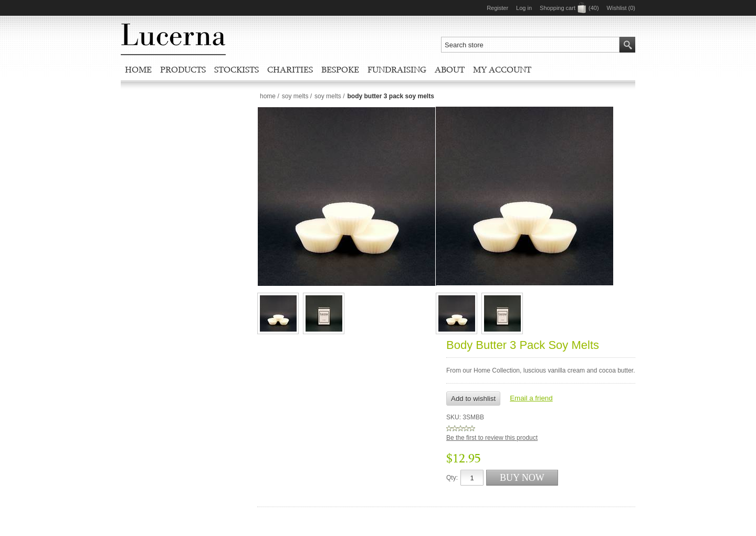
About (450, 69)
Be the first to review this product (492, 438)
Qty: (452, 478)
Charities (290, 69)
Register (497, 8)
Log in (524, 8)
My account (502, 69)
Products (183, 69)
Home (138, 69)
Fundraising (397, 69)
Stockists (237, 69)
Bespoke (340, 69)
